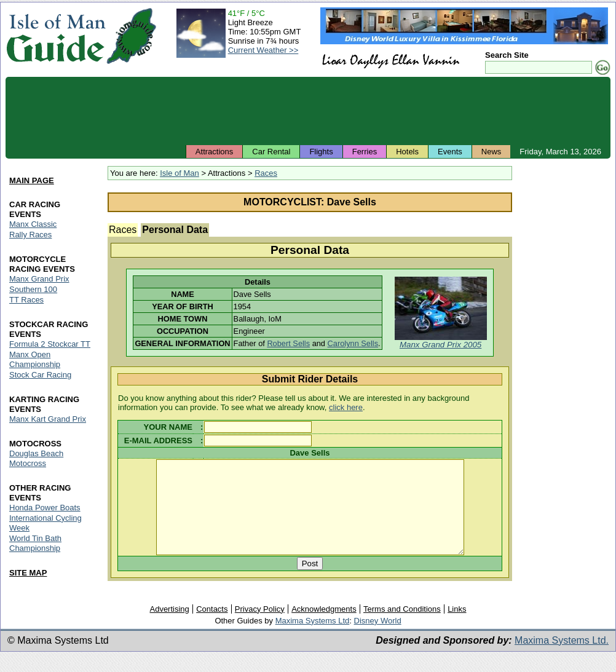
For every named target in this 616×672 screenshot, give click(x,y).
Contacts (212, 627)
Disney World (378, 639)
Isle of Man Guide (56, 36)
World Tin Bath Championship (35, 543)
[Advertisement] (308, 111)
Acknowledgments (324, 627)
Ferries (365, 152)
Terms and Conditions (402, 627)
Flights (321, 152)
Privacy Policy (260, 627)
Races (266, 173)
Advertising (169, 627)
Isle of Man (180, 173)
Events (450, 152)
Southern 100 (33, 289)
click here (346, 407)
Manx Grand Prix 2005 (440, 345)
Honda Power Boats (45, 508)
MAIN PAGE (32, 180)
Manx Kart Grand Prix (48, 419)
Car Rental (271, 152)
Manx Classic (33, 224)
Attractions (214, 152)
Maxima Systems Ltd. (562, 659)
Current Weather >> (263, 50)
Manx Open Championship (35, 359)
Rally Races (30, 235)
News (492, 152)
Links (457, 627)
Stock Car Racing (40, 375)
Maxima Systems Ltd (313, 639)
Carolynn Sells (353, 343)
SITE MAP (28, 573)
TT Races (26, 300)
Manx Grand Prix (39, 279)
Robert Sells (288, 343)
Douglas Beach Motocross (36, 458)
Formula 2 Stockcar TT (50, 344)
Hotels (407, 152)
